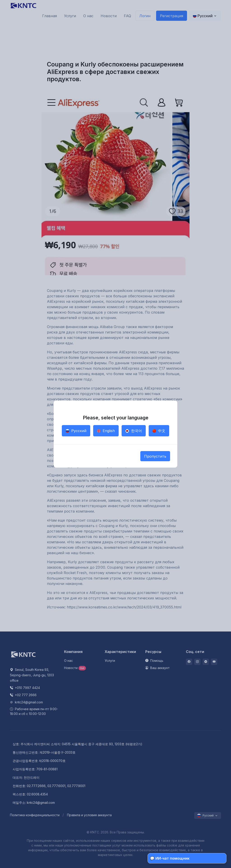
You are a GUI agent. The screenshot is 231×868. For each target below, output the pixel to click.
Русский (76, 431)
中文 (159, 431)
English (106, 431)
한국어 (134, 431)
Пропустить (155, 456)
